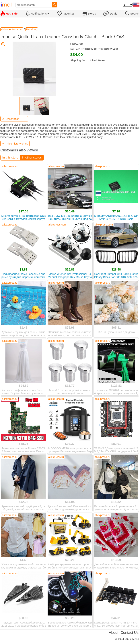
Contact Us (130, 633)
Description (11, 119)
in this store (10, 158)
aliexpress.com (57, 225)
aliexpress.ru (10, 166)
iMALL (136, 639)
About (114, 633)
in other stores (32, 158)
